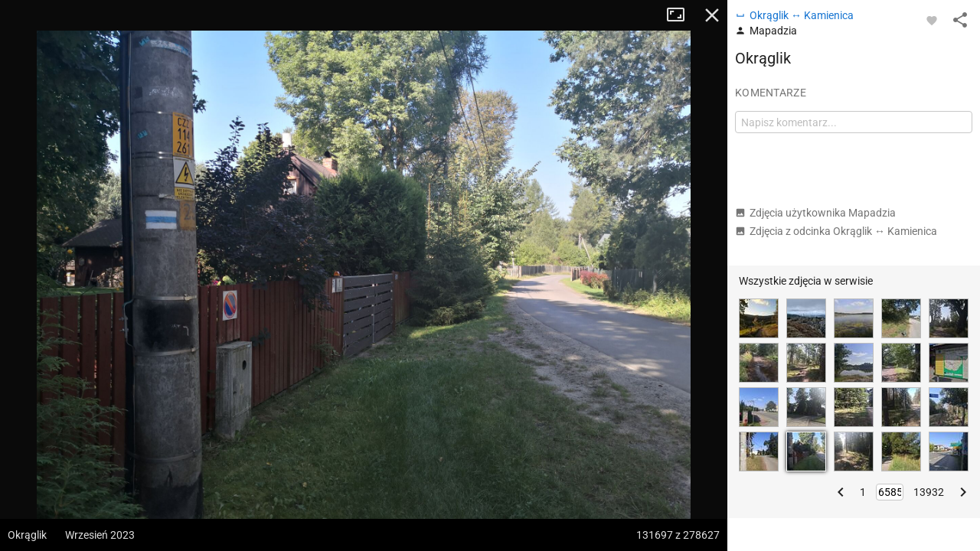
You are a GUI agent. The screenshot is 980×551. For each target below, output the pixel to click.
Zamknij (712, 15)
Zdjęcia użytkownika (815, 213)
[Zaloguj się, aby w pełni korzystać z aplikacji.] (932, 20)
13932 (929, 492)
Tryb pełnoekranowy (681, 15)
